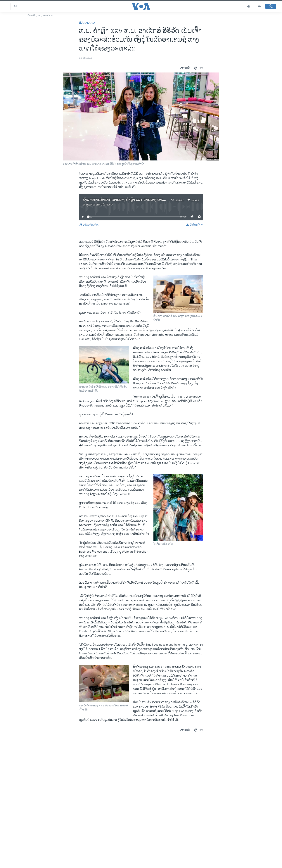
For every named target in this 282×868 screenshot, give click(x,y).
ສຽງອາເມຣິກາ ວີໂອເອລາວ (99, 205)
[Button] (185, 68)
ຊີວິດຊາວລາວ (87, 23)
